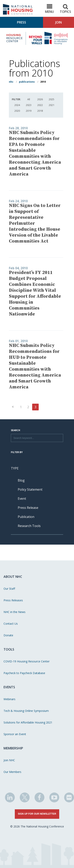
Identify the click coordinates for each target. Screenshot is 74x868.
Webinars (9, 699)
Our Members (12, 772)
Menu (49, 9)
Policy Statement (30, 489)
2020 (17, 111)
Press (22, 22)
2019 (29, 111)
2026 (40, 99)
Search (15, 431)
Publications (27, 82)
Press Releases (13, 600)
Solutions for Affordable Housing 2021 (28, 722)
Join (59, 22)
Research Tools (29, 526)
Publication (26, 517)
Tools (9, 649)
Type (15, 468)
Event (22, 499)
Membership (13, 748)
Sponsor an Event (15, 734)
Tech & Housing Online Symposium (26, 711)
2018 (40, 111)
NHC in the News (15, 612)
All (29, 99)
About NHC (13, 577)
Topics (65, 9)
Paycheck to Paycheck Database (24, 673)
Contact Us (11, 624)
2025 (52, 99)
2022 (40, 105)
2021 (52, 105)
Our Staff (9, 589)
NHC (11, 82)
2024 (17, 105)
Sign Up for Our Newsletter (37, 814)
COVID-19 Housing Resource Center (27, 661)
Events (9, 687)
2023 (29, 105)
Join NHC (9, 760)
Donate (8, 635)
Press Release (28, 508)
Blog (21, 480)
